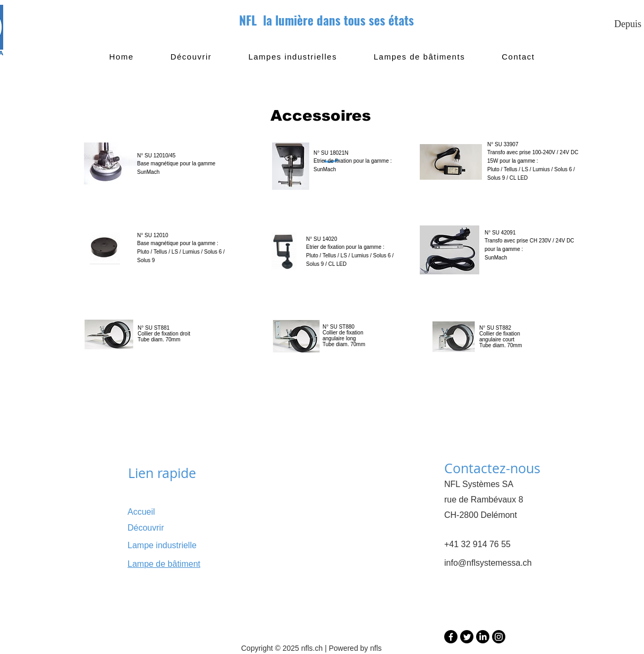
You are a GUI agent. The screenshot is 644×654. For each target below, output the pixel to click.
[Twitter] (467, 637)
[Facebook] (451, 637)
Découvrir (146, 528)
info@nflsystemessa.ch (488, 563)
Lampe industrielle (162, 545)
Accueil (141, 512)
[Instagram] (499, 637)
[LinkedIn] (483, 637)
